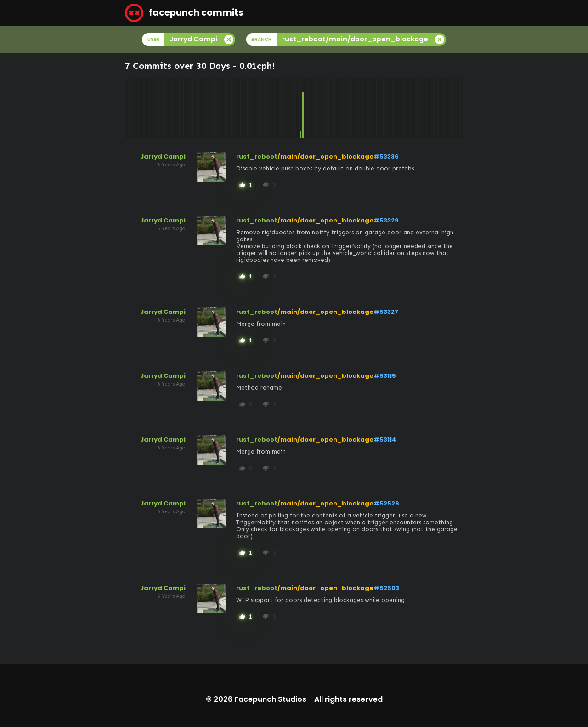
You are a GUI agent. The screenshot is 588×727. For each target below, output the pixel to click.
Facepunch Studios (270, 699)
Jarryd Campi (163, 156)
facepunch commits (184, 13)
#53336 (386, 156)
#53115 (385, 376)
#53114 (385, 440)
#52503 (386, 588)
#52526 (386, 503)
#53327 (386, 312)
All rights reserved (348, 699)
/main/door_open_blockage (325, 156)
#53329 (386, 220)
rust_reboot (257, 156)
